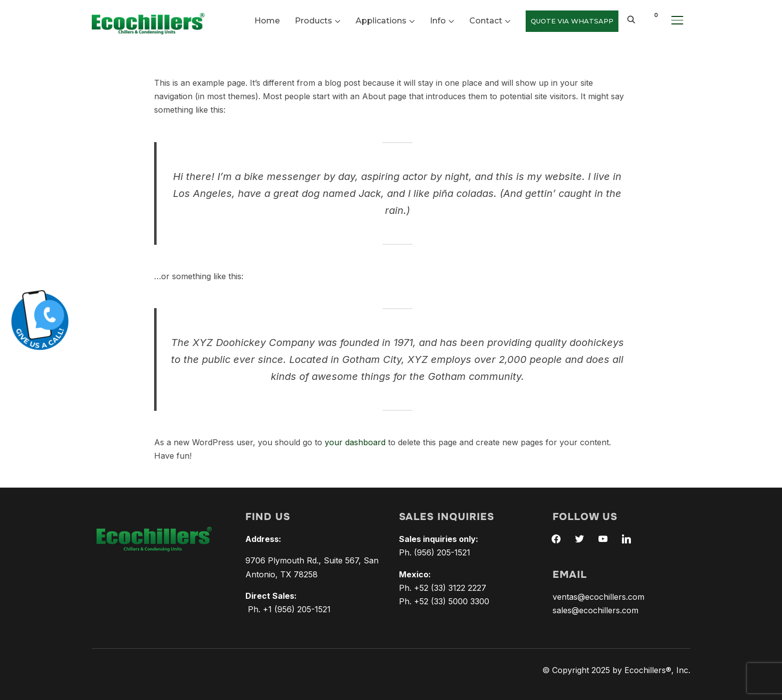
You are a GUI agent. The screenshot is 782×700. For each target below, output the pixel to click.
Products (313, 21)
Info (438, 21)
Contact (486, 21)
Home (267, 21)
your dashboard (355, 442)
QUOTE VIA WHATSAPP (572, 21)
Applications (381, 21)
